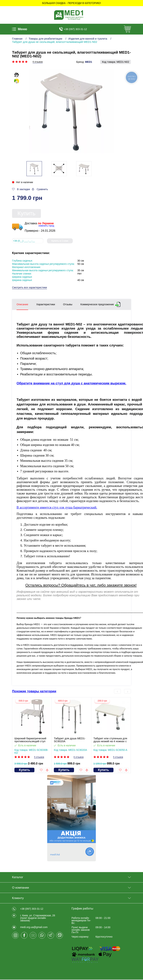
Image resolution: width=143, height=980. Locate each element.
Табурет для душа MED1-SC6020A (70, 740)
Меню (20, 29)
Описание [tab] (22, 304)
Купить (26, 213)
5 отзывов (39, 757)
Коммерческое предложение (97, 304)
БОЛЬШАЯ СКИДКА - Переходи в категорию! (71, 3)
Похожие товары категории (34, 691)
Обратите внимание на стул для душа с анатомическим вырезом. (71, 383)
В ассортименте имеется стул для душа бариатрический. (57, 507)
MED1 (89, 62)
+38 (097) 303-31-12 (75, 29)
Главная (17, 39)
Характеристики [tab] (46, 304)
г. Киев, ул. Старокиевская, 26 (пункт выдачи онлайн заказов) (38, 918)
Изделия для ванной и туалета (88, 39)
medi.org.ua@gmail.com (34, 927)
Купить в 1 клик (60, 241)
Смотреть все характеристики (30, 288)
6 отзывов (38, 62)
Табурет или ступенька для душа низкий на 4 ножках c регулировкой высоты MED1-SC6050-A (110, 740)
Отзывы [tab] (68, 304)
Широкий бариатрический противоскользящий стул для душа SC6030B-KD (30, 740)
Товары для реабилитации (45, 39)
